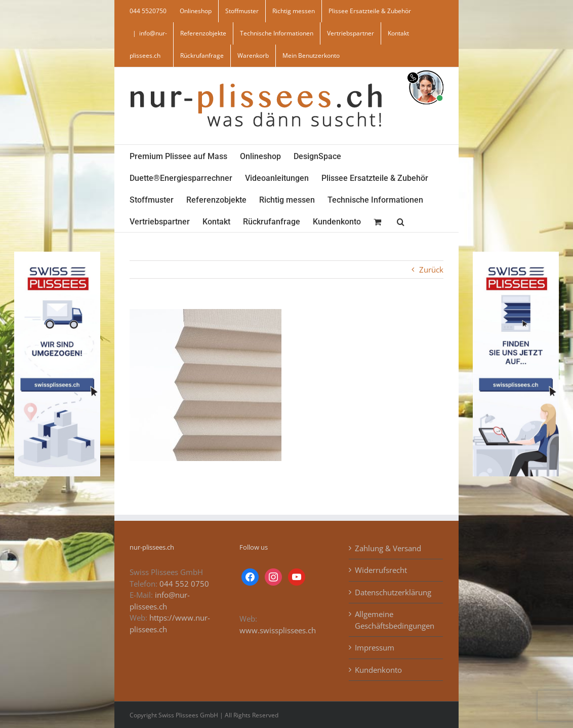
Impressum (375, 647)
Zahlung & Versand (388, 548)
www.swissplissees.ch (278, 630)
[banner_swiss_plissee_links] (57, 255)
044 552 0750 (184, 584)
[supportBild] (426, 68)
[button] (401, 221)
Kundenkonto (378, 670)
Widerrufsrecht (381, 570)
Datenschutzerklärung (393, 592)
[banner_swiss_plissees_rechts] (516, 255)
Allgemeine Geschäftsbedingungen (395, 620)
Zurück (431, 270)
